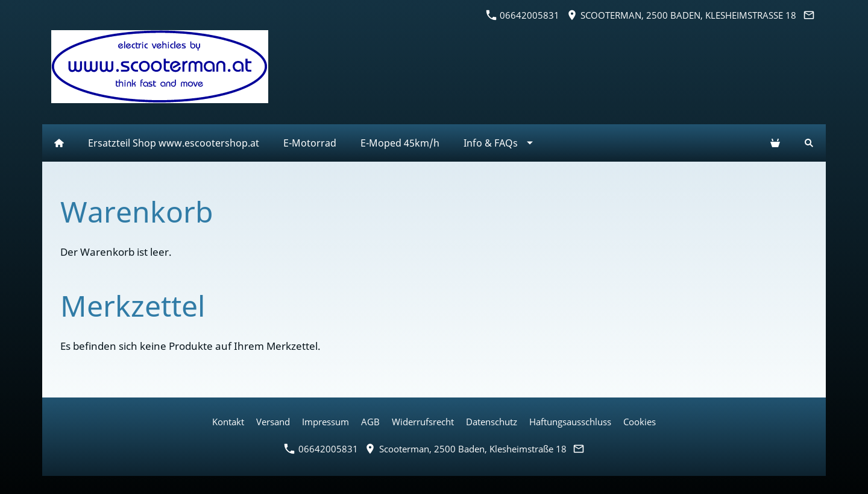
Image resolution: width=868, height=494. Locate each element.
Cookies (640, 422)
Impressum (325, 422)
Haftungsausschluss (570, 422)
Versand (273, 422)
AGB (370, 422)
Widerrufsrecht (423, 422)
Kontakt (228, 422)
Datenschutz (492, 422)
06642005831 (523, 15)
